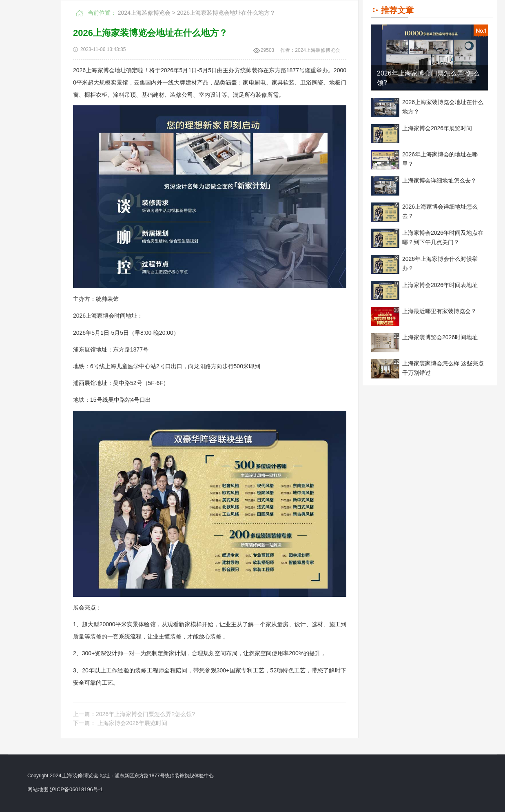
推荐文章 (397, 10)
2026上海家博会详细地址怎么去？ (440, 211)
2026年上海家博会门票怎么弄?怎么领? (429, 78)
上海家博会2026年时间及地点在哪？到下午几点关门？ (443, 237)
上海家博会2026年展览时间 (437, 128)
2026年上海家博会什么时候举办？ (440, 264)
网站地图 (38, 789)
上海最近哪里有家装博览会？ (439, 311)
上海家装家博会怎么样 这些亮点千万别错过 (443, 368)
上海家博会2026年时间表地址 (440, 285)
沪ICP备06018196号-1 (76, 789)
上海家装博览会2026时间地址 (440, 337)
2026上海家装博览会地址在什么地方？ (443, 107)
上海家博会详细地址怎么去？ (439, 180)
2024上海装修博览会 (144, 13)
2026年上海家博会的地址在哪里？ (440, 159)
